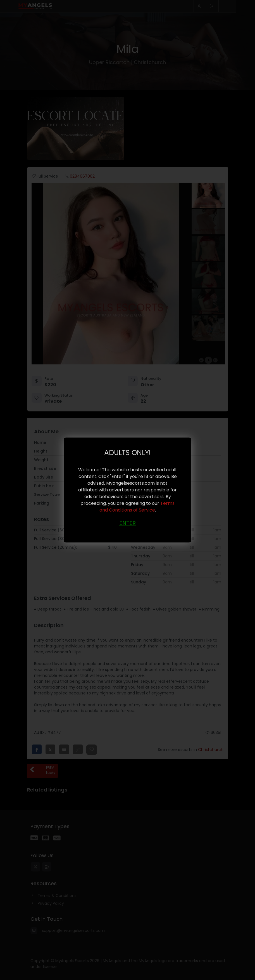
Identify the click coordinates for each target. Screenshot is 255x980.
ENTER (128, 523)
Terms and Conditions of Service (137, 506)
